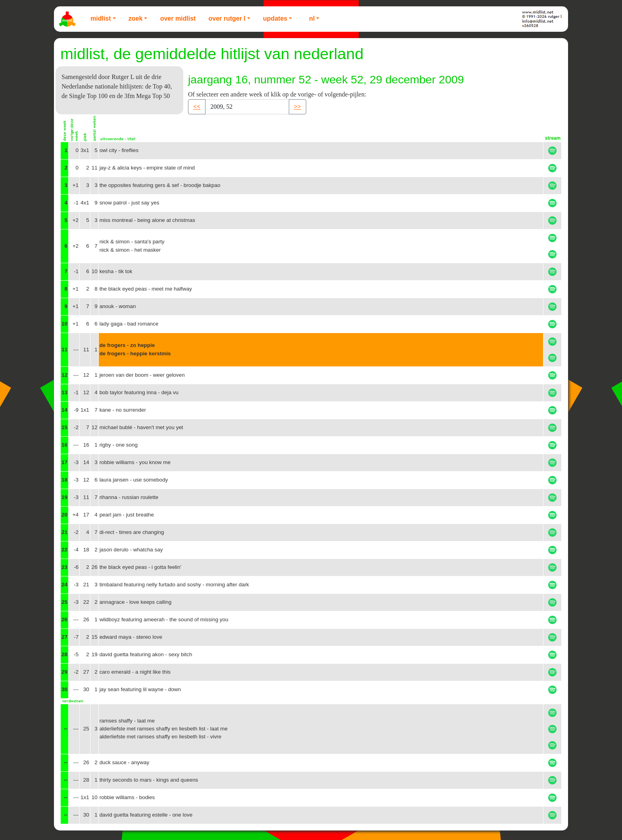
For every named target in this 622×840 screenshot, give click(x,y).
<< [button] (197, 107)
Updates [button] (275, 18)
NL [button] (312, 18)
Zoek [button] (136, 18)
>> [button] (298, 107)
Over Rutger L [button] (227, 18)
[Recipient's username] (247, 107)
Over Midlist (178, 18)
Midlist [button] (101, 18)
